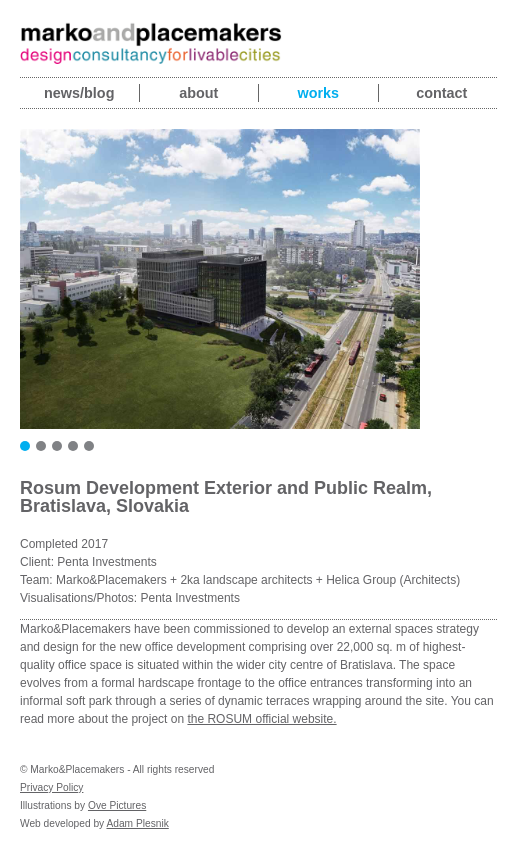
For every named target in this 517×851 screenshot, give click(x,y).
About (198, 93)
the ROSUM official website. (261, 719)
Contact (441, 93)
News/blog (79, 93)
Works (318, 93)
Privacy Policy (51, 787)
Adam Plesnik (137, 823)
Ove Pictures (117, 805)
